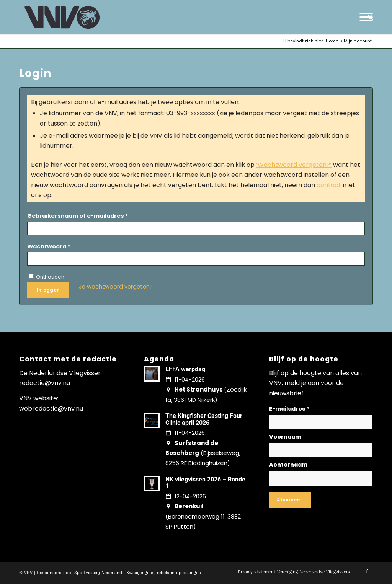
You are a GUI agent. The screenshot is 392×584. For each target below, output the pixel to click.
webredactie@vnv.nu (51, 409)
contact (329, 185)
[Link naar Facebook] (367, 572)
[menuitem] (368, 17)
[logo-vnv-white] (62, 17)
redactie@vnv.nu (45, 383)
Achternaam (288, 465)
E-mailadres (289, 409)
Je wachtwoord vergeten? (116, 287)
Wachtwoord (49, 246)
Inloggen (48, 290)
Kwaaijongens (140, 573)
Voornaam (285, 437)
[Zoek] (368, 17)
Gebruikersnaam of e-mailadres (78, 216)
